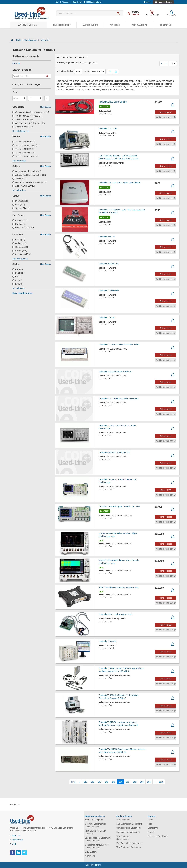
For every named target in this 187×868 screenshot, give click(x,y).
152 (135, 782)
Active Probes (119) (23, 127)
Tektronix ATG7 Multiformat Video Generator (119, 398)
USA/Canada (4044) (23, 228)
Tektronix (45, 40)
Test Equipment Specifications (124, 838)
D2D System (91, 852)
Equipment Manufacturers (128, 832)
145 (85, 782)
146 (92, 782)
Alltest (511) (19, 179)
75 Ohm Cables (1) (22, 119)
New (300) (19, 205)
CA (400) (18, 269)
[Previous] (79, 782)
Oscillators (15, 804)
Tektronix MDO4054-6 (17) (26, 145)
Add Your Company (94, 820)
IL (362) (17, 280)
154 (149, 782)
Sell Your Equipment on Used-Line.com (96, 825)
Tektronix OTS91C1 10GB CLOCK (114, 452)
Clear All (16, 63)
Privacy (151, 832)
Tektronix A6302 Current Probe (113, 102)
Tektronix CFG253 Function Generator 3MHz (119, 345)
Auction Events (90, 25)
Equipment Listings (28, 25)
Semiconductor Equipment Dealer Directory (97, 846)
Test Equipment (124, 820)
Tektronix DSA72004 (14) (25, 156)
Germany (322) (21, 247)
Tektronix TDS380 (107, 318)
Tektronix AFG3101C (108, 129)
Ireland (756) (20, 251)
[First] (73, 782)
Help (150, 824)
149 (114, 782)
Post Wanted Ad (140, 25)
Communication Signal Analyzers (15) (31, 112)
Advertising (90, 856)
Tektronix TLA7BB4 (107, 641)
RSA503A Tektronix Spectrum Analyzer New (119, 587)
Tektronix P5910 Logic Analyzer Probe (116, 614)
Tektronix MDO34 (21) (24, 142)
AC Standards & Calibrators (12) (29, 123)
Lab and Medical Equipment (129, 824)
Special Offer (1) (21, 208)
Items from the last (65, 71)
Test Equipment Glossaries (129, 847)
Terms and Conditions (158, 836)
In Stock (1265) (21, 201)
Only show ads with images (26, 84)
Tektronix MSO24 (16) (24, 149)
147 (99, 782)
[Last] (161, 782)
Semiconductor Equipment (128, 828)
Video (147, 2)
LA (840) (18, 284)
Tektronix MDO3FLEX (108, 264)
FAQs (150, 820)
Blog (13, 844)
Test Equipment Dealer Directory (96, 832)
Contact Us (166, 25)
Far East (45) (20, 224)
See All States (19, 288)
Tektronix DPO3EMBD (109, 291)
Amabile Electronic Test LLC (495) (29, 182)
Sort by (86, 71)
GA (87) (17, 277)
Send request (165, 112)
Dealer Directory (62, 25)
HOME (19, 40)
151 (128, 782)
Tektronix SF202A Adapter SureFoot (115, 372)
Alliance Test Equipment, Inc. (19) (29, 175)
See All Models (19, 161)
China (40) (19, 240)
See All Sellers (19, 190)
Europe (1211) (20, 220)
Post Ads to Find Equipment (129, 843)
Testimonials (17, 840)
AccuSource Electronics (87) (27, 171)
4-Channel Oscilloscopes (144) (28, 116)
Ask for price (166, 139)
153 (142, 782)
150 (121, 782)
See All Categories (21, 131)
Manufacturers (31, 40)
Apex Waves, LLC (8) (24, 186)
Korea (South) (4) (22, 254)
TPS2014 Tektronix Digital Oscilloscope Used (119, 506)
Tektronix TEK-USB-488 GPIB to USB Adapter (120, 183)
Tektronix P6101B (107, 237)
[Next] (155, 782)
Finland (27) (19, 243)
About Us (15, 836)
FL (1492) (18, 273)
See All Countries (20, 259)
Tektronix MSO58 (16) (24, 153)
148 (106, 782)
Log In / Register (166, 2)
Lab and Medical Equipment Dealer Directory (98, 839)
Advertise (115, 25)
